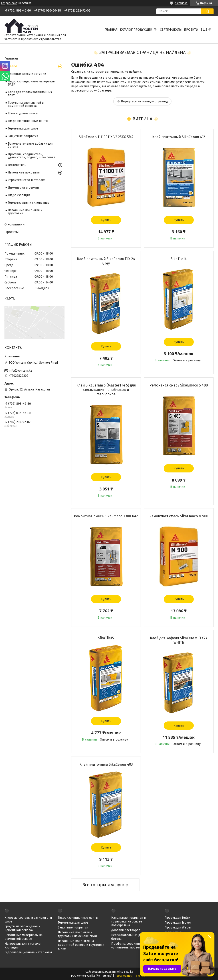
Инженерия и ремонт (24, 188)
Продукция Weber (178, 927)
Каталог (11, 66)
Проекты (191, 30)
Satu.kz (128, 972)
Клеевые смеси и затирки (27, 74)
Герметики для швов (23, 128)
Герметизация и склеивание (29, 203)
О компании (15, 224)
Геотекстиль (17, 165)
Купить (106, 220)
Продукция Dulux (177, 918)
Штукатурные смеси (23, 113)
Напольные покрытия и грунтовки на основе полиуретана (128, 921)
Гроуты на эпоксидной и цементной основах (26, 104)
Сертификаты (171, 30)
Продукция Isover (178, 923)
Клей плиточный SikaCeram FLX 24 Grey (106, 261)
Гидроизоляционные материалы (28, 952)
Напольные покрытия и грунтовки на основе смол (77, 934)
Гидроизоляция (19, 195)
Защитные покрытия (23, 136)
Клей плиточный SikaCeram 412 (179, 137)
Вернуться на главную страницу (145, 101)
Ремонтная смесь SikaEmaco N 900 (179, 516)
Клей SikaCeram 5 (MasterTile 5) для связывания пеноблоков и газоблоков (106, 390)
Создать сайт (9, 3)
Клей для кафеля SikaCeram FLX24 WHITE (179, 640)
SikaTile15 (106, 638)
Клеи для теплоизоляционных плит (30, 94)
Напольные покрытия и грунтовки (25, 212)
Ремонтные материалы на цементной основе (23, 937)
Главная (111, 30)
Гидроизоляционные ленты (28, 121)
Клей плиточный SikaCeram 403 (106, 764)
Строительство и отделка (27, 180)
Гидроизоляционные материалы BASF (31, 83)
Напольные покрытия (24, 172)
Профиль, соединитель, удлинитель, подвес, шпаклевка (31, 156)
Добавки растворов (126, 930)
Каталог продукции (136, 30)
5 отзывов (181, 3)
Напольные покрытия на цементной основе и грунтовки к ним (81, 945)
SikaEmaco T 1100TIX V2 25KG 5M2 (106, 137)
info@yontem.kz (20, 371)
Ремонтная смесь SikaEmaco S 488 (179, 385)
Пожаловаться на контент (131, 976)
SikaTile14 (179, 259)
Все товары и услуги (104, 885)
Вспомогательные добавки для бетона (30, 145)
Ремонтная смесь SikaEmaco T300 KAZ (106, 516)
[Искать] (207, 11)
